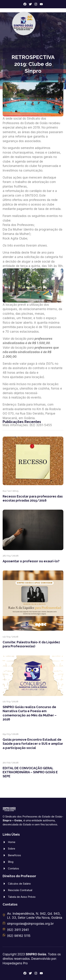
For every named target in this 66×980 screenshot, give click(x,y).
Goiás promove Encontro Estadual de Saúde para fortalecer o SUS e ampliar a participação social (33, 744)
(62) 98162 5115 (19, 936)
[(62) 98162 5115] (4, 935)
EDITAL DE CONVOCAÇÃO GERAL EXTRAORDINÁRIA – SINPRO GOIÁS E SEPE (30, 772)
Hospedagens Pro (15, 963)
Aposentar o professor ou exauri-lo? (31, 561)
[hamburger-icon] (59, 24)
